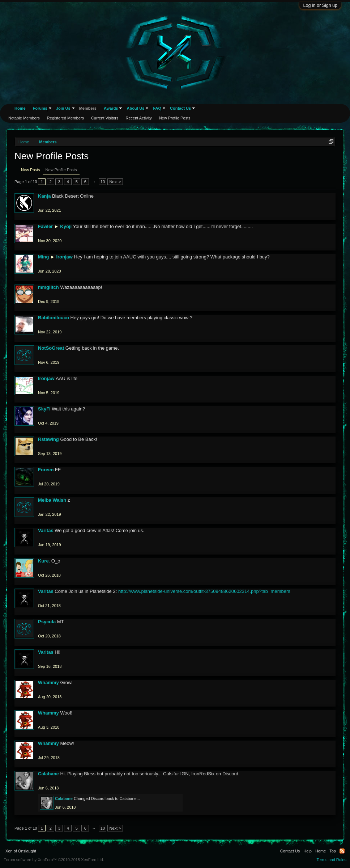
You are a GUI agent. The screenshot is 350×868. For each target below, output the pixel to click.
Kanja (44, 196)
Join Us (63, 108)
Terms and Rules (331, 860)
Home (20, 108)
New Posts (31, 170)
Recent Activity (139, 118)
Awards (111, 108)
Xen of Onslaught (21, 851)
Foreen (46, 470)
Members (88, 108)
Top (333, 851)
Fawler (45, 226)
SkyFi (44, 409)
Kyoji (66, 226)
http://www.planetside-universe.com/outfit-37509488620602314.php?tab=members (204, 591)
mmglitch (48, 287)
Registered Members (65, 118)
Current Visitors (105, 118)
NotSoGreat (51, 348)
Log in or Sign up (320, 5)
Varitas (46, 530)
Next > (115, 182)
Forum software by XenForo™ (54, 860)
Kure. (44, 561)
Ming (43, 257)
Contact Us (180, 108)
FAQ (157, 108)
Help (308, 851)
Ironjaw (64, 257)
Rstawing (48, 439)
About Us (135, 108)
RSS (342, 851)
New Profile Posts (61, 170)
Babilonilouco (54, 318)
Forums (40, 108)
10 (103, 182)
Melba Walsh (52, 500)
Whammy (48, 682)
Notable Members (24, 118)
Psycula (47, 622)
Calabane (48, 774)
